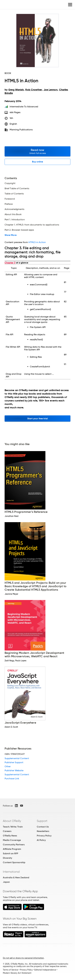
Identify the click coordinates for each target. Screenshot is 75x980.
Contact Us (43, 827)
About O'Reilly (12, 821)
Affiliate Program (12, 849)
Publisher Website (14, 770)
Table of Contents (14, 194)
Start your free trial (38, 418)
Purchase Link (12, 778)
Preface (9, 204)
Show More (11, 235)
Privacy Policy (44, 836)
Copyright (10, 183)
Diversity (7, 858)
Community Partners (14, 845)
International (11, 872)
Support (42, 821)
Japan (6, 882)
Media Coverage (12, 840)
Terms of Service (10, 970)
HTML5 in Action (37, 242)
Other (8, 766)
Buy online (38, 162)
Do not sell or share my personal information (23, 958)
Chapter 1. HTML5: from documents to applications (32, 225)
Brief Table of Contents (17, 188)
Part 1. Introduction (15, 220)
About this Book (13, 214)
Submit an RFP (10, 853)
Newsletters (43, 831)
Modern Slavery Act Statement (17, 973)
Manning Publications (21, 130)
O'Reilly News (10, 836)
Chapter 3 (10, 263)
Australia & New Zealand (16, 877)
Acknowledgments (14, 209)
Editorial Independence (45, 970)
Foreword (10, 199)
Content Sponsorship (14, 862)
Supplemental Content (17, 758)
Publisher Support (14, 762)
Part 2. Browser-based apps (19, 230)
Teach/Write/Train (13, 827)
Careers (7, 831)
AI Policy (41, 840)
